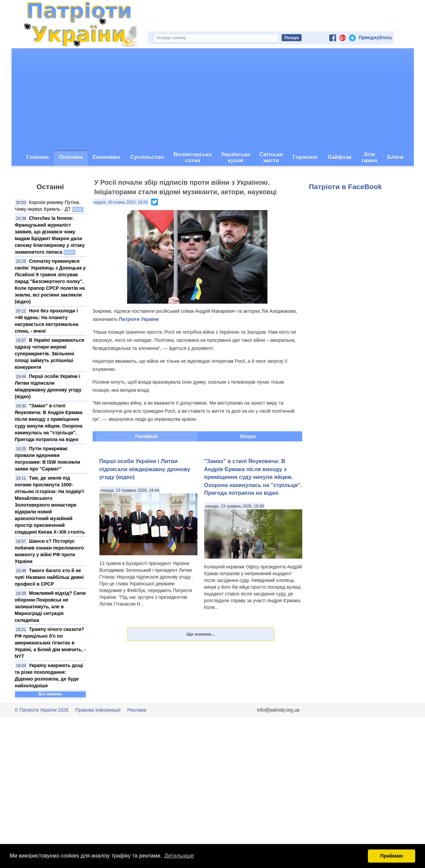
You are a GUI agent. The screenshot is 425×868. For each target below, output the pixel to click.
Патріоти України (139, 319)
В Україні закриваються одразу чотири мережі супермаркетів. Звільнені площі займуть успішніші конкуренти (50, 354)
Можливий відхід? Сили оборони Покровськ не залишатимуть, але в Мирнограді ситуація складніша (50, 607)
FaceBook (147, 436)
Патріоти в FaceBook (346, 187)
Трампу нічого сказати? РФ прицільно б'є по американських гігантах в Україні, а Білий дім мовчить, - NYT (50, 643)
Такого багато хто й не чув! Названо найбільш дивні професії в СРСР (49, 577)
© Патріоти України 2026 (42, 710)
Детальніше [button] (179, 856)
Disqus (248, 436)
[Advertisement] (213, 99)
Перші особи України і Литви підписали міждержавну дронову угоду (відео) (145, 469)
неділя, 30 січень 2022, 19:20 (121, 202)
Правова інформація (98, 710)
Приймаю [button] (392, 856)
